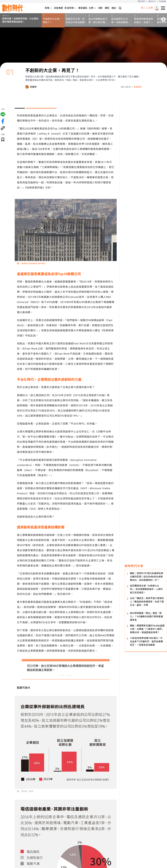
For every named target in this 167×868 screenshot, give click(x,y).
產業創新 (138, 87)
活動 (100, 8)
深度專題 (58, 8)
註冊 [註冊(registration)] (151, 8)
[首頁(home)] (12, 8)
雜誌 (114, 8)
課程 (107, 8)
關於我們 (141, 1)
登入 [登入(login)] (143, 8)
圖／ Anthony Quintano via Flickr (31, 263)
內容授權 (162, 1)
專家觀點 (83, 8)
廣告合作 (152, 1)
